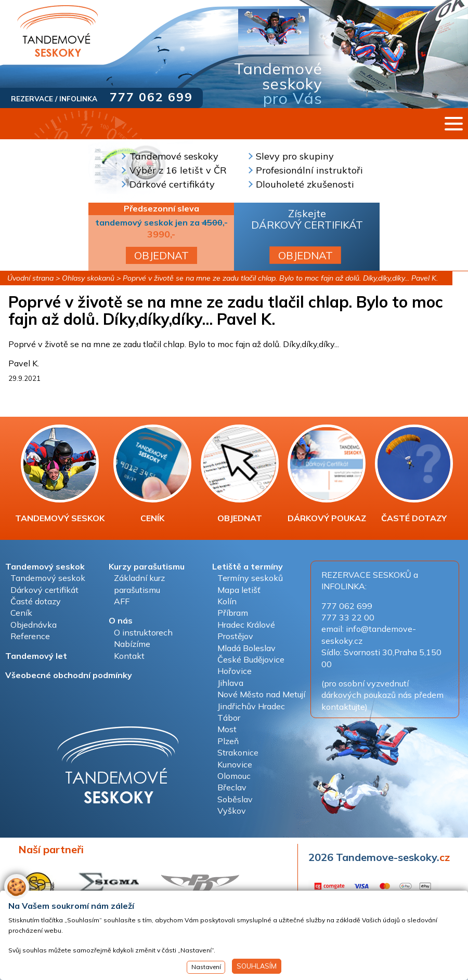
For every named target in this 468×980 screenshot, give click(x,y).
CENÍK (152, 474)
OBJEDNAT (161, 255)
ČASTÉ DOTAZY (414, 474)
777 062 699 (151, 97)
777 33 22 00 (348, 617)
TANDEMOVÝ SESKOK (60, 474)
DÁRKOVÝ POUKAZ (327, 474)
